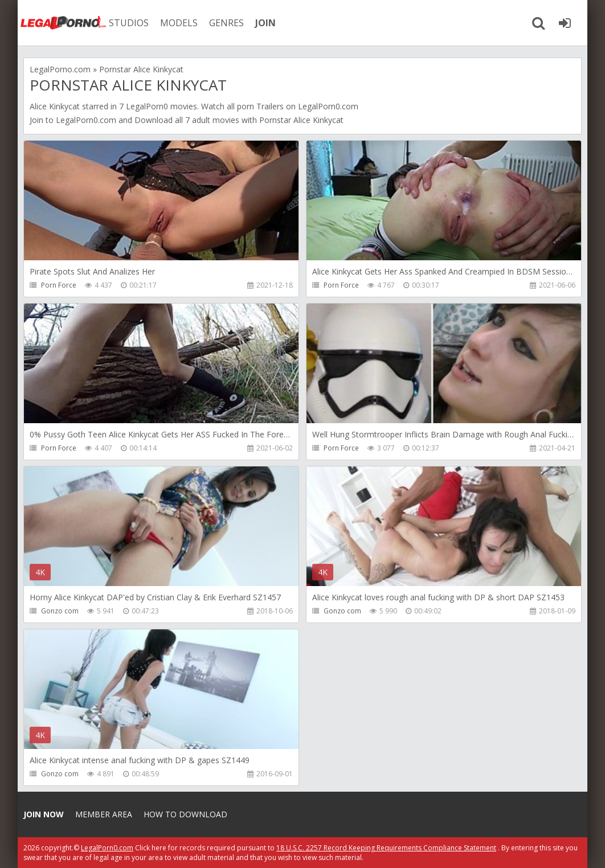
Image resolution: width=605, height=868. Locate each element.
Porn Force (59, 285)
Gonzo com (60, 611)
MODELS (179, 23)
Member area (104, 814)
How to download (185, 814)
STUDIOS (129, 23)
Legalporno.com (63, 23)
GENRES (226, 23)
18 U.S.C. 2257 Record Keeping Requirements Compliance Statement (386, 848)
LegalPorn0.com (86, 120)
